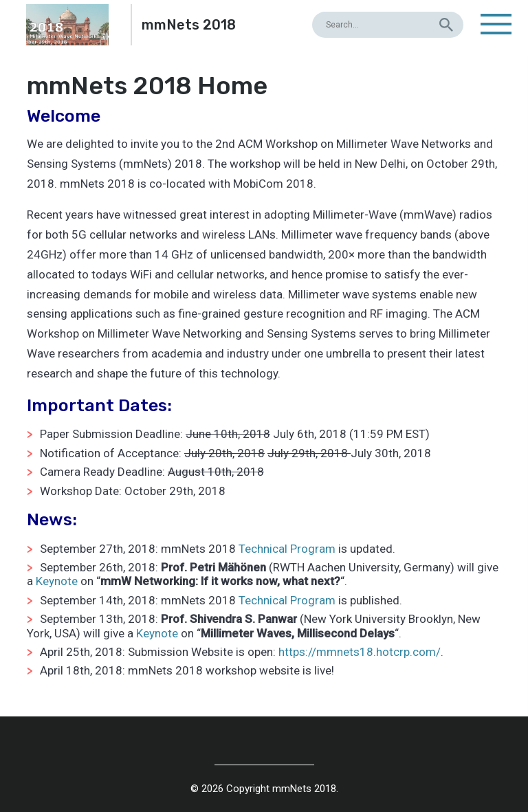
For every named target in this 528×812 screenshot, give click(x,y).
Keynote (57, 581)
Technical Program (287, 549)
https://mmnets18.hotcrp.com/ (360, 652)
